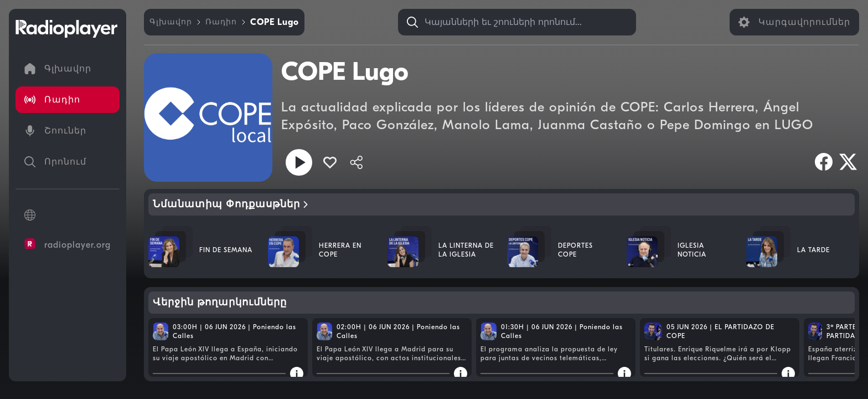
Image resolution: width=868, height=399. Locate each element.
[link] (171, 22)
